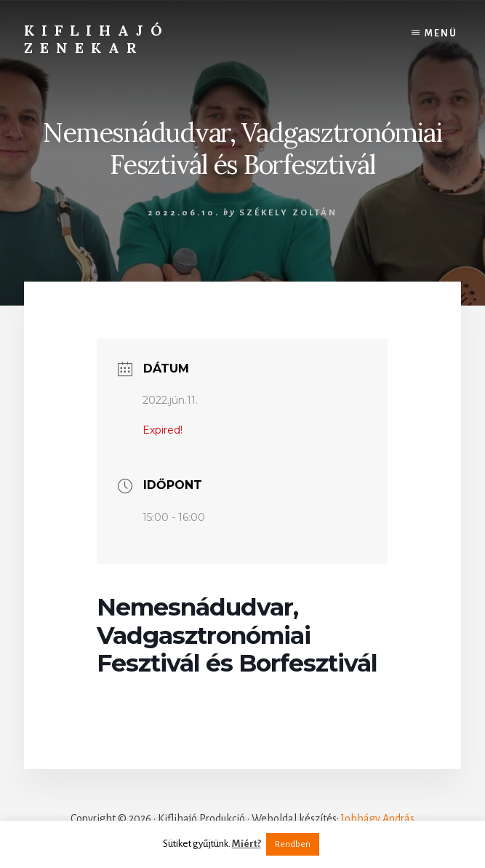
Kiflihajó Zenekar (97, 39)
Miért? (246, 844)
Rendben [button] (293, 844)
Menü (441, 33)
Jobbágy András (378, 819)
